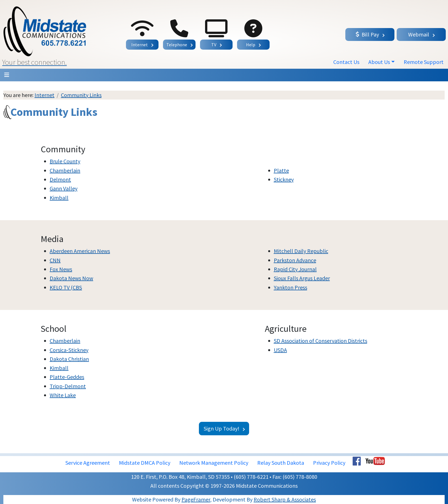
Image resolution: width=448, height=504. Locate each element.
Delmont (60, 179)
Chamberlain (65, 170)
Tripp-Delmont (68, 386)
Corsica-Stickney (69, 350)
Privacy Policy (329, 463)
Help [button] (251, 45)
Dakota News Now (71, 278)
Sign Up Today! (221, 428)
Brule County (65, 161)
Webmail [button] (419, 34)
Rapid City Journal (295, 269)
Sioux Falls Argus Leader (302, 278)
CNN (55, 260)
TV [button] (214, 45)
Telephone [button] (177, 45)
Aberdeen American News (80, 251)
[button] (57, 34)
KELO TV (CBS (66, 287)
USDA (280, 350)
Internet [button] (140, 45)
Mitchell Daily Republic (301, 251)
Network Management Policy (214, 463)
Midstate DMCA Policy (145, 463)
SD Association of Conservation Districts (321, 341)
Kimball (59, 198)
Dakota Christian (69, 359)
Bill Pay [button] (367, 34)
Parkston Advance (295, 260)
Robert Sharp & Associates (285, 499)
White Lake (63, 395)
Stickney (284, 179)
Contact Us (346, 62)
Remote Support (424, 62)
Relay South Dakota (281, 463)
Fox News (61, 269)
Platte (281, 170)
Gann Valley (64, 188)
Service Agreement (88, 463)
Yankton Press (290, 287)
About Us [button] (379, 62)
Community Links (81, 95)
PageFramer (196, 499)
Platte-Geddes (67, 377)
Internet (44, 95)
